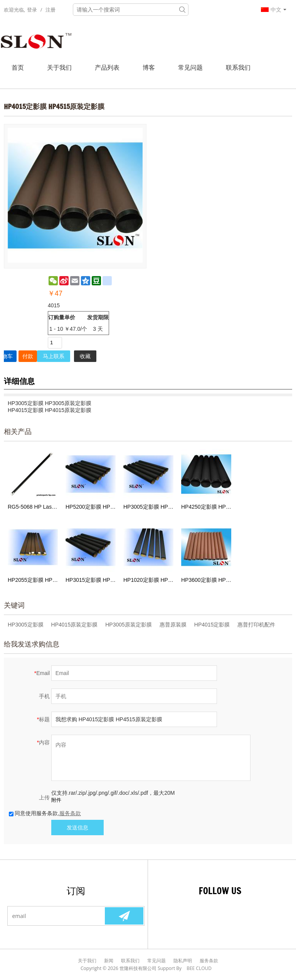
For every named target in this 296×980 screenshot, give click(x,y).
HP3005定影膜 (26, 625)
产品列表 (107, 67)
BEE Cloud (199, 968)
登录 (32, 10)
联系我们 (238, 67)
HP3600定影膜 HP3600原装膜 (206, 580)
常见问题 (190, 67)
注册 (50, 10)
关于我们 (59, 67)
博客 (149, 67)
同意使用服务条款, (45, 813)
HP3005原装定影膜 (129, 625)
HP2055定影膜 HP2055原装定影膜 (33, 580)
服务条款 (70, 813)
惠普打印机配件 (256, 625)
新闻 (109, 961)
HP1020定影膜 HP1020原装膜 (148, 580)
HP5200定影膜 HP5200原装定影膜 (91, 507)
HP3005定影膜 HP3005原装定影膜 (148, 507)
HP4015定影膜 (212, 625)
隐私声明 (183, 961)
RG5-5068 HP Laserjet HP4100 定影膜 (33, 507)
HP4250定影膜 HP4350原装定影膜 (206, 507)
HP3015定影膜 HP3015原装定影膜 (91, 580)
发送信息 (77, 828)
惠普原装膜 (173, 625)
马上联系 (54, 356)
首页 (18, 67)
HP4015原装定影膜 (75, 625)
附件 (56, 800)
